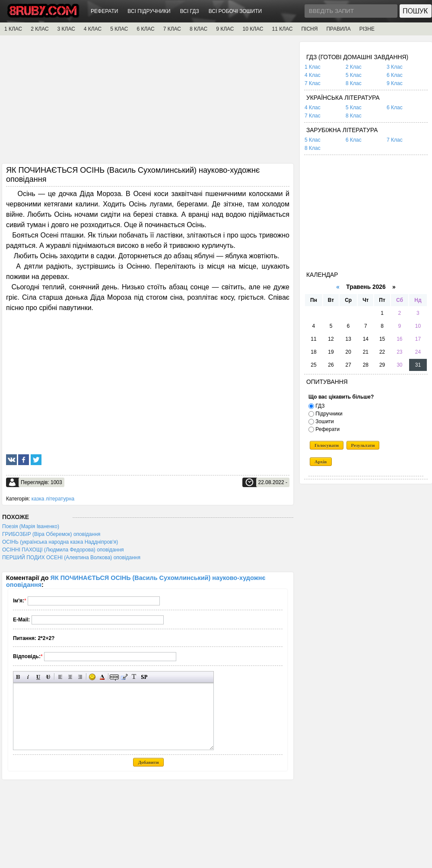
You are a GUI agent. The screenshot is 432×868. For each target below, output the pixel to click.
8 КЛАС (199, 29)
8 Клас (354, 83)
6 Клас (395, 75)
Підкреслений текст (38, 677)
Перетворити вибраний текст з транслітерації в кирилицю (134, 677)
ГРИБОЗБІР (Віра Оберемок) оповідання (51, 534)
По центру (70, 677)
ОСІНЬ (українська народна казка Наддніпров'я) (60, 542)
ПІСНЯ (309, 29)
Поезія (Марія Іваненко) (31, 526)
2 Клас (354, 67)
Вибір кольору (102, 677)
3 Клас (395, 67)
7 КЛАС (172, 29)
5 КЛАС (119, 29)
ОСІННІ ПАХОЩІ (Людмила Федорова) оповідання (63, 550)
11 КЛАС (282, 29)
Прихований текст (114, 677)
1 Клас (313, 67)
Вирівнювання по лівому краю (60, 677)
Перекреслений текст (48, 677)
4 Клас (313, 75)
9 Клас (395, 83)
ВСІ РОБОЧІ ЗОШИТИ (235, 11)
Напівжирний (18, 677)
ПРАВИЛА (338, 29)
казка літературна (53, 499)
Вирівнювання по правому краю (80, 677)
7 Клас (313, 83)
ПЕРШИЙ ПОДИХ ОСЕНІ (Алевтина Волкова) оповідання (71, 558)
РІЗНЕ (367, 29)
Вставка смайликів (92, 677)
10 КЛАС (253, 29)
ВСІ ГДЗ (190, 11)
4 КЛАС (93, 29)
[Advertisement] (148, 102)
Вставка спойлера (144, 677)
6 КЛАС (145, 29)
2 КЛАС (40, 29)
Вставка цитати (124, 677)
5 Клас (354, 75)
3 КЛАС (66, 29)
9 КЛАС (225, 29)
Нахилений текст (28, 677)
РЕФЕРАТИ (104, 11)
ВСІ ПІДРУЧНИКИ (149, 11)
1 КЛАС (13, 29)
